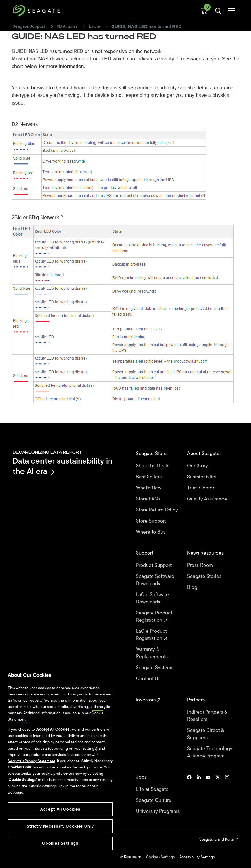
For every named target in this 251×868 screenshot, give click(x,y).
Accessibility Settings (197, 857)
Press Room (201, 565)
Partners (197, 700)
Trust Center (201, 488)
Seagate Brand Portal (219, 839)
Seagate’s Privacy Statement (32, 761)
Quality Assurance (208, 499)
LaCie (95, 26)
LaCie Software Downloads (152, 598)
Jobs (142, 777)
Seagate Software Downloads (155, 580)
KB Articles (67, 26)
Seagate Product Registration (154, 617)
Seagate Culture (154, 800)
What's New (149, 488)
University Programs (158, 811)
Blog (193, 588)
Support (145, 553)
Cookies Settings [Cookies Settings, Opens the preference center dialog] (60, 843)
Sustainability (202, 477)
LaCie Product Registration (152, 635)
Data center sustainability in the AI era (63, 466)
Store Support (152, 521)
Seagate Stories (205, 577)
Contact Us (149, 679)
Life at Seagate (153, 789)
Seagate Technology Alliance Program (210, 752)
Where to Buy (151, 532)
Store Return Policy (158, 510)
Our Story (198, 466)
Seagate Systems (155, 668)
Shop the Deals (154, 466)
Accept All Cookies (60, 809)
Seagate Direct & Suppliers (206, 734)
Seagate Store (152, 454)
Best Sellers (149, 477)
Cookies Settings (160, 857)
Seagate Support (29, 26)
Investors (148, 700)
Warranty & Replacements (152, 653)
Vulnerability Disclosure (122, 857)
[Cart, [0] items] (204, 11)
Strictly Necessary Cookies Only (60, 826)
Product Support (154, 565)
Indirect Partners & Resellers (207, 716)
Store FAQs (149, 499)
